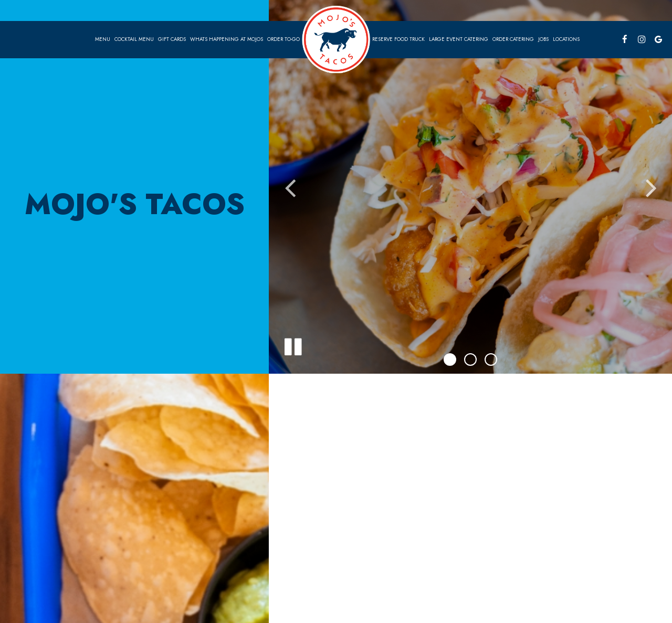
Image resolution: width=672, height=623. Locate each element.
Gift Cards (172, 39)
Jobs (543, 39)
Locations (566, 39)
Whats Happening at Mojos (227, 39)
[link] (336, 39)
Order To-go (283, 39)
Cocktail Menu (134, 39)
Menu (103, 39)
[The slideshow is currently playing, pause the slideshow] (292, 345)
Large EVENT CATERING (459, 39)
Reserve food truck (398, 39)
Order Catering (513, 39)
